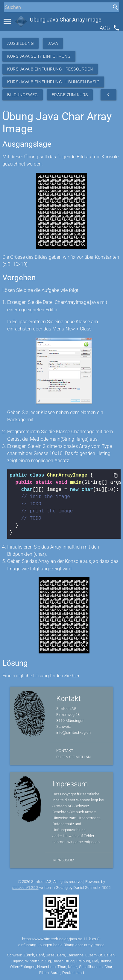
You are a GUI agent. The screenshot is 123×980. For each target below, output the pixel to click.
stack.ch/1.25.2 (25, 888)
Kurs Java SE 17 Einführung (39, 56)
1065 (106, 888)
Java (53, 43)
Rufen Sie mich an (73, 757)
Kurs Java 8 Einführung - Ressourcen (50, 69)
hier (76, 676)
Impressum (63, 860)
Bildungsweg (23, 95)
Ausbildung (20, 43)
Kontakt (65, 751)
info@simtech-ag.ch (73, 732)
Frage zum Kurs (70, 95)
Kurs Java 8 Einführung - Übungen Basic (53, 82)
